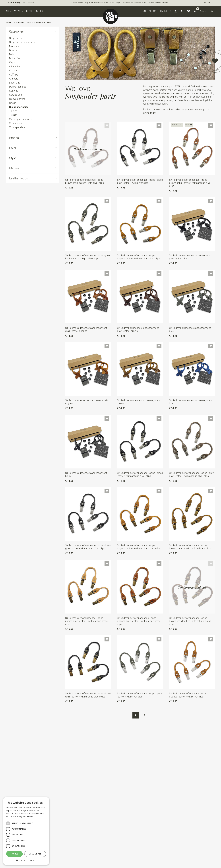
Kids (29, 11)
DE (213, 3)
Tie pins (13, 111)
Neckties (14, 46)
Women (19, 11)
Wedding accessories (21, 119)
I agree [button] (14, 854)
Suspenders (16, 38)
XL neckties (15, 123)
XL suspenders (17, 127)
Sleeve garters (17, 99)
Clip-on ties (15, 67)
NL (205, 3)
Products (19, 22)
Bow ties (14, 50)
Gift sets (14, 79)
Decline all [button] (35, 854)
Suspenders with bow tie (22, 42)
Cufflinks (14, 75)
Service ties (16, 95)
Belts (12, 54)
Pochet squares (18, 87)
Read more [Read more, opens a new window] (28, 817)
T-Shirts (13, 115)
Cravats (13, 71)
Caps (12, 63)
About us (165, 11)
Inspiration (149, 11)
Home (9, 22)
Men (9, 11)
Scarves (14, 91)
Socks (13, 103)
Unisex (39, 11)
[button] (212, 11)
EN (209, 3)
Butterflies (15, 58)
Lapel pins (15, 83)
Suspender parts (43, 22)
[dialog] (26, 831)
